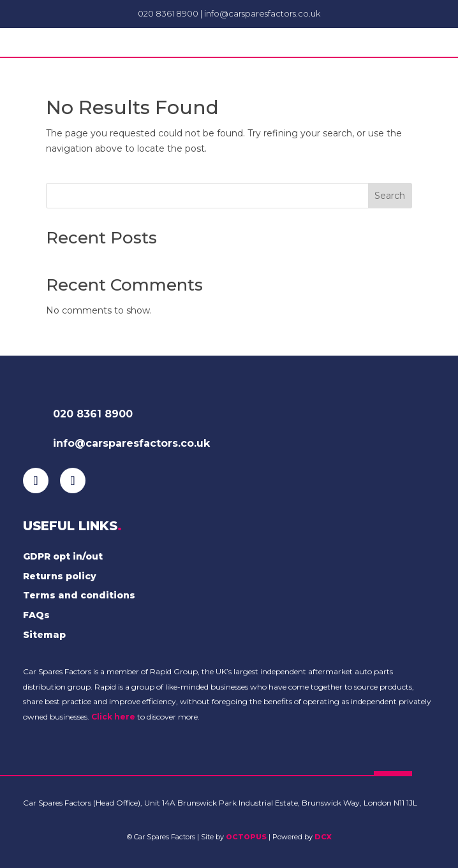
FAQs (36, 615)
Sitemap (44, 635)
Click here (113, 717)
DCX (323, 837)
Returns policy (60, 576)
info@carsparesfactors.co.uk (262, 13)
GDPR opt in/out (63, 556)
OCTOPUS (246, 837)
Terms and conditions (79, 595)
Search (390, 196)
